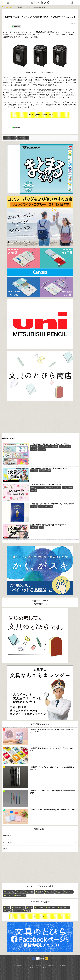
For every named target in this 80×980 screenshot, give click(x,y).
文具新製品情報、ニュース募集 (53, 965)
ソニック (68, 447)
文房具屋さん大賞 (19, 907)
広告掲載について (41, 965)
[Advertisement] (40, 417)
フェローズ (23, 138)
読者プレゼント (64, 907)
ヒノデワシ (30, 892)
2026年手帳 (40, 907)
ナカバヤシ (50, 892)
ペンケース (18, 911)
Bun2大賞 (8, 911)
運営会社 (64, 965)
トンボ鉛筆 (42, 471)
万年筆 (64, 487)
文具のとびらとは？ (19, 965)
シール (7, 907)
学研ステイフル (21, 896)
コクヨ (46, 447)
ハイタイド (34, 450)
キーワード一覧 (39, 916)
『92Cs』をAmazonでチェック (39, 115)
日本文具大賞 (52, 907)
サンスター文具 (54, 447)
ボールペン (58, 487)
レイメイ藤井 (42, 450)
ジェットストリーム (41, 487)
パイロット (51, 487)
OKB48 (30, 907)
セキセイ (62, 447)
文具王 (48, 471)
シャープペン (34, 471)
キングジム (34, 447)
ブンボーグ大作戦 (43, 506)
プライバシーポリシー (30, 965)
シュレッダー (10, 138)
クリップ (41, 447)
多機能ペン (34, 490)
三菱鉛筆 (70, 487)
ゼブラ (60, 892)
